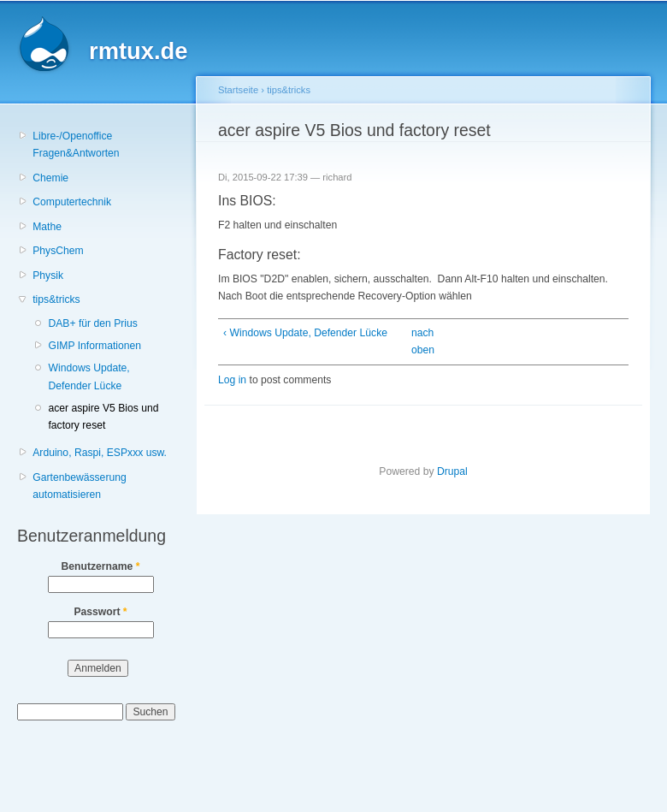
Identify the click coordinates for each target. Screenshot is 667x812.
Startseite (238, 90)
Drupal (452, 471)
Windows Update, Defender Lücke (89, 377)
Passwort (100, 612)
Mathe (47, 227)
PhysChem (58, 251)
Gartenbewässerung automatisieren (79, 486)
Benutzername (101, 566)
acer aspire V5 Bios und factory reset (103, 417)
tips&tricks (56, 299)
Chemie (50, 178)
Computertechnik (72, 202)
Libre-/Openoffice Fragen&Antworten (76, 145)
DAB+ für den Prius (92, 323)
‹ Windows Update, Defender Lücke (305, 333)
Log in (232, 380)
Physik (48, 276)
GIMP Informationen (94, 346)
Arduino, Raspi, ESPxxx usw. (100, 453)
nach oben (419, 342)
